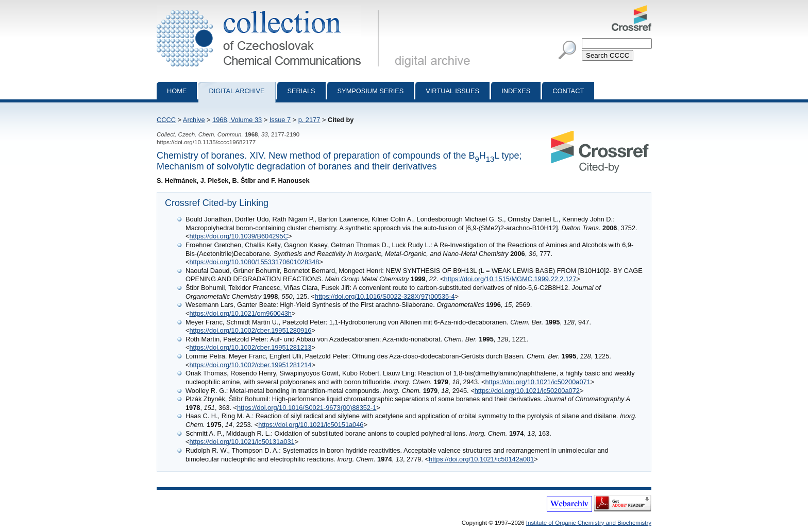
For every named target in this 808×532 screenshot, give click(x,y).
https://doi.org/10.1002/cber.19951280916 (250, 330)
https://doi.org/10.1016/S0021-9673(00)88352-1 (307, 408)
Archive (194, 120)
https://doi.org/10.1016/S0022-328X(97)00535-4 (385, 296)
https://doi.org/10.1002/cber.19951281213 (250, 347)
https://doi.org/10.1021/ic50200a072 (527, 391)
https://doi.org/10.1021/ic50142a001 (481, 459)
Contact (568, 91)
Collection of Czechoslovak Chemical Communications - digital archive (270, 9)
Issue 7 (280, 120)
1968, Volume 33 (237, 120)
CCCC (166, 120)
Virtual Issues (452, 91)
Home (177, 91)
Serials (301, 91)
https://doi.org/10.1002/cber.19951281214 (250, 365)
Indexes (516, 91)
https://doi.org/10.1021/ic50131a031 (242, 442)
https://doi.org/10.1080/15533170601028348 (254, 262)
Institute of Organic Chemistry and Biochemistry (589, 523)
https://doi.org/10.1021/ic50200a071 (538, 382)
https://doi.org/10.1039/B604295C (238, 236)
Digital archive (237, 91)
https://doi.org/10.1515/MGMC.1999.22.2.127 (510, 279)
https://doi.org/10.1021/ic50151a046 (311, 425)
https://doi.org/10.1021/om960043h (240, 313)
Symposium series (371, 91)
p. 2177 (309, 120)
